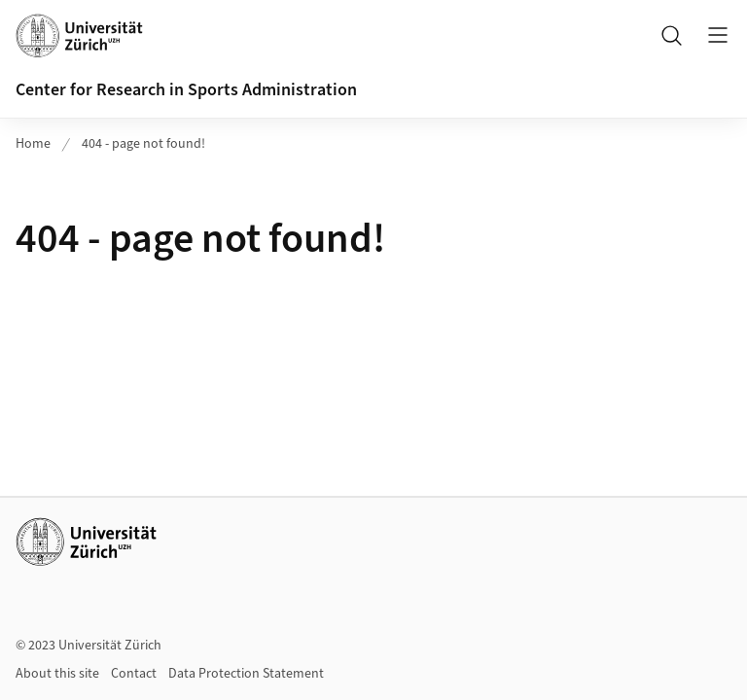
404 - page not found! (143, 144)
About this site (57, 674)
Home (33, 144)
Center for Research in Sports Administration (186, 90)
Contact (134, 674)
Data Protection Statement (246, 674)
